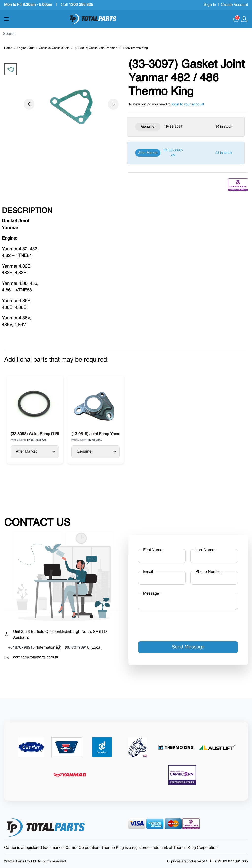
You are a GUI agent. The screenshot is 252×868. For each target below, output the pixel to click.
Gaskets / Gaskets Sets (54, 48)
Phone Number (209, 572)
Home (8, 48)
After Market (35, 452)
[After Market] (186, 153)
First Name (153, 550)
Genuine (96, 452)
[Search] (124, 34)
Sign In (210, 5)
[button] (29, 104)
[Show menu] (7, 19)
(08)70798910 (77, 648)
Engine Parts (26, 48)
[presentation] (176, 624)
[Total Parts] (93, 19)
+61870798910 (21, 648)
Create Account (234, 5)
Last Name (205, 550)
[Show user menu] (244, 19)
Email (148, 572)
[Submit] (250, 34)
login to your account (188, 104)
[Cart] (236, 19)
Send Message (188, 647)
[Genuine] (186, 127)
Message (151, 594)
